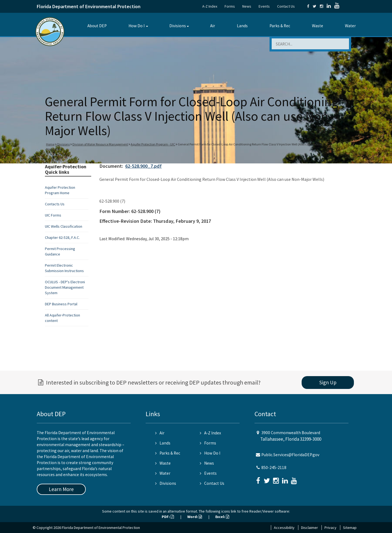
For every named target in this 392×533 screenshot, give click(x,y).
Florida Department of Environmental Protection (89, 6)
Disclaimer (310, 528)
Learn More (61, 489)
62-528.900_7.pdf (143, 166)
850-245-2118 (274, 467)
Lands (242, 26)
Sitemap (350, 528)
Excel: (222, 517)
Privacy (330, 528)
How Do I (137, 26)
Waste (318, 26)
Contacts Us (55, 204)
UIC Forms (53, 215)
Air (213, 26)
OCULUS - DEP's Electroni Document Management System (65, 287)
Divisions (178, 26)
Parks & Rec (280, 26)
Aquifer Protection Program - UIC (153, 144)
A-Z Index (210, 6)
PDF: (168, 517)
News (247, 6)
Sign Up (328, 382)
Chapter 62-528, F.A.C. (62, 237)
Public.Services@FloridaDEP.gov (290, 455)
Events (264, 6)
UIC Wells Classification (64, 226)
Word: (195, 517)
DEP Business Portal (61, 304)
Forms (230, 6)
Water (350, 26)
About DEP (97, 26)
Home (50, 144)
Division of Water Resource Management (100, 144)
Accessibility (284, 528)
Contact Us (286, 6)
